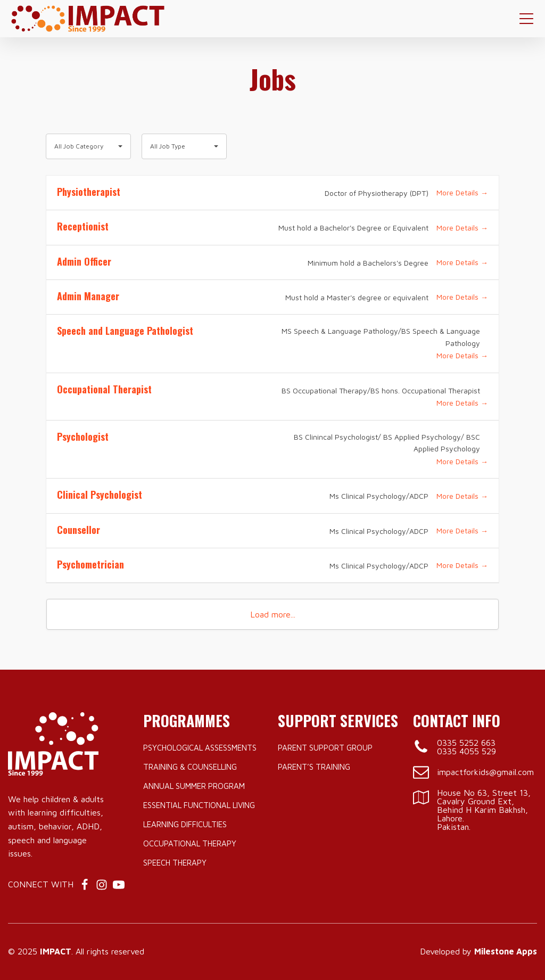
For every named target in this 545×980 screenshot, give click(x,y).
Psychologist (83, 437)
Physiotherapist (89, 192)
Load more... (273, 614)
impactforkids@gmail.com (485, 772)
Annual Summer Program (194, 786)
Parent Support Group (325, 748)
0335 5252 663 (466, 743)
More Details (462, 192)
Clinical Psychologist (100, 495)
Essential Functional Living (199, 805)
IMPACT (56, 951)
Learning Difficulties (185, 824)
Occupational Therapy (190, 843)
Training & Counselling (190, 767)
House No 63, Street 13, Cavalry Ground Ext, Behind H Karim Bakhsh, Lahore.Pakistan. (484, 810)
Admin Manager (88, 296)
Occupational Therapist (104, 389)
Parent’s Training (314, 767)
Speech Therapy (175, 863)
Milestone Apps (506, 951)
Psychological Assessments (200, 748)
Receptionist (83, 226)
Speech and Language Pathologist (125, 331)
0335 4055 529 (466, 751)
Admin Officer (84, 261)
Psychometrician (90, 564)
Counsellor (79, 530)
